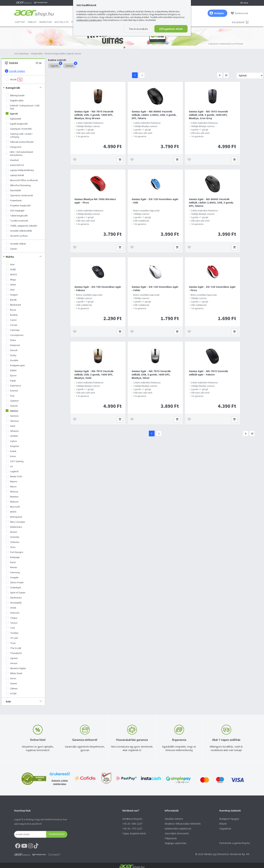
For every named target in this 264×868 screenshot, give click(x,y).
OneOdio (13, 537)
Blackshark (13, 305)
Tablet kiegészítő (17, 216)
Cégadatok (225, 829)
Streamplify (14, 603)
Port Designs (14, 552)
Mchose (12, 492)
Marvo (11, 487)
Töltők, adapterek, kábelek (21, 226)
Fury (10, 396)
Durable (12, 360)
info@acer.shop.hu (132, 819)
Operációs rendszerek (19, 195)
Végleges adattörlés (176, 843)
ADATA (11, 274)
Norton (11, 532)
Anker (11, 285)
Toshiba (12, 633)
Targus (12, 618)
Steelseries (14, 598)
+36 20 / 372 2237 (132, 829)
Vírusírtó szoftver (17, 236)
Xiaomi (11, 683)
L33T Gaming (15, 461)
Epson (11, 375)
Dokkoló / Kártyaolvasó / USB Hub (23, 107)
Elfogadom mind (171, 29)
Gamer (11, 249)
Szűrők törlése (15, 71)
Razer (11, 562)
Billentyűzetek (15, 95)
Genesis (12, 416)
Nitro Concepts (15, 522)
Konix (11, 456)
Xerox (11, 678)
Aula (10, 290)
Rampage (13, 557)
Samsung (13, 572)
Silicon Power (15, 582)
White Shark (14, 673)
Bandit (11, 300)
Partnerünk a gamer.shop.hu (235, 843)
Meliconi (12, 502)
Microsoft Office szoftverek (22, 180)
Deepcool (13, 345)
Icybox (11, 441)
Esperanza (13, 386)
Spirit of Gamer (16, 593)
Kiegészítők (37, 54)
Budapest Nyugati (229, 819)
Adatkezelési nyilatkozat (178, 829)
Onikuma (12, 542)
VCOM (11, 693)
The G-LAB (13, 648)
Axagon (12, 295)
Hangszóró (14, 147)
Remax (11, 567)
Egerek (12, 114)
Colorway (13, 330)
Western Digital (16, 668)
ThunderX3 (14, 653)
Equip (11, 380)
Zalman (12, 688)
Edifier (11, 370)
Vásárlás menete (174, 819)
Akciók (14, 80)
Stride (11, 608)
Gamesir (12, 401)
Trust (11, 643)
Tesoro (12, 623)
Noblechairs (14, 527)
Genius (12, 411)
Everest (12, 391)
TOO (10, 628)
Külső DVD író (15, 165)
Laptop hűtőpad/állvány (20, 170)
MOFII (11, 512)
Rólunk (223, 824)
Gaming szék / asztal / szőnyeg (19, 135)
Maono (11, 481)
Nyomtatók (13, 190)
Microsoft (13, 507)
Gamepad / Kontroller (19, 129)
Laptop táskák (15, 175)
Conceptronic (15, 335)
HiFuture (12, 431)
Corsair (12, 325)
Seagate (12, 577)
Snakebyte (13, 587)
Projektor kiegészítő (18, 205)
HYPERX (12, 436)
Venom (12, 663)
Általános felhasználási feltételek (183, 824)
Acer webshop (21, 54)
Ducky (11, 355)
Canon (11, 320)
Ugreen (12, 658)
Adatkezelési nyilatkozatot (89, 20)
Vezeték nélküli (16, 244)
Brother (12, 315)
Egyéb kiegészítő (17, 124)
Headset (12, 160)
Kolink (11, 451)
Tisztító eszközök (17, 221)
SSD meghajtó (15, 211)
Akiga (11, 280)
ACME (11, 269)
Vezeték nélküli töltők (19, 231)
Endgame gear (15, 365)
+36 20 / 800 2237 (132, 824)
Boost (11, 310)
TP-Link (12, 638)
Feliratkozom (57, 834)
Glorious (12, 421)
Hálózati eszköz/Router (20, 142)
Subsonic (13, 613)
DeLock (12, 350)
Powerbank (14, 200)
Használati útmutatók (177, 833)
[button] (124, 47)
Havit (10, 426)
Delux (11, 340)
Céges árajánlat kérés (134, 833)
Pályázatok (171, 838)
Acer (10, 264)
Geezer (12, 406)
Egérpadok (13, 119)
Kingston (12, 446)
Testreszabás (138, 29)
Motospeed (14, 517)
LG (9, 466)
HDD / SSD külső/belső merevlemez (19, 153)
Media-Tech (14, 476)
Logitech (12, 471)
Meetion (12, 497)
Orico (11, 547)
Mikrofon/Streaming (18, 185)
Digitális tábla (15, 100)
